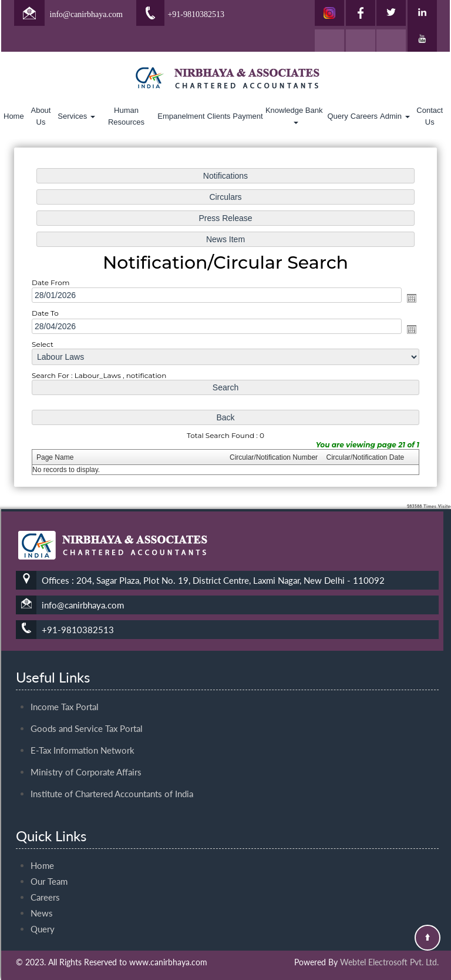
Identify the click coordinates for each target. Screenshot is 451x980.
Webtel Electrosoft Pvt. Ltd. (389, 962)
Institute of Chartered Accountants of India (112, 772)
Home (14, 116)
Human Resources (126, 116)
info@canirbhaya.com (86, 14)
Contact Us (430, 116)
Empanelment (181, 116)
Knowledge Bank (295, 115)
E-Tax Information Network (83, 729)
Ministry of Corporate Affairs (86, 751)
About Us (41, 116)
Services (76, 116)
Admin (395, 116)
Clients (219, 116)
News (42, 892)
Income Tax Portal (65, 685)
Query (337, 116)
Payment (248, 116)
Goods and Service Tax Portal (87, 707)
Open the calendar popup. (405, 299)
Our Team (49, 861)
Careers (364, 116)
